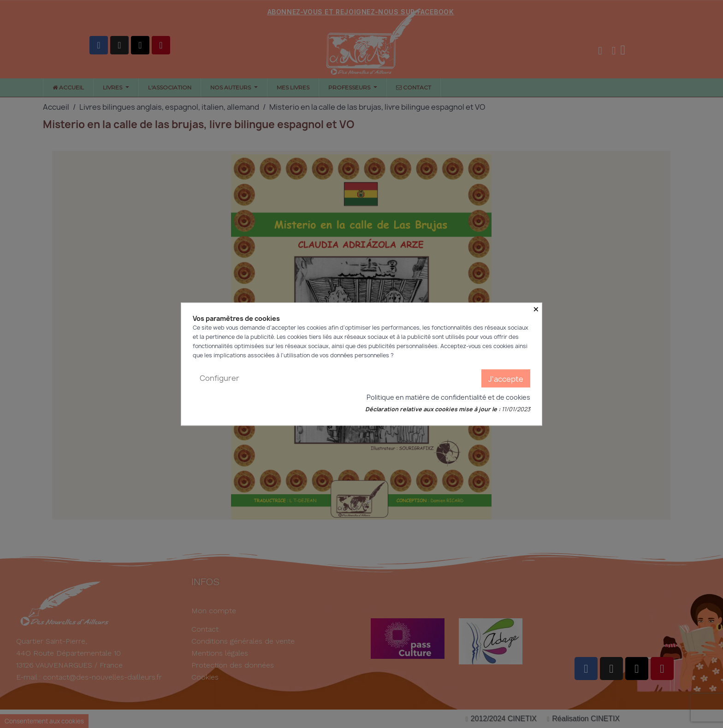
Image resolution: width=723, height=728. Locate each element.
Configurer (219, 378)
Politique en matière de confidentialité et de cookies (448, 397)
